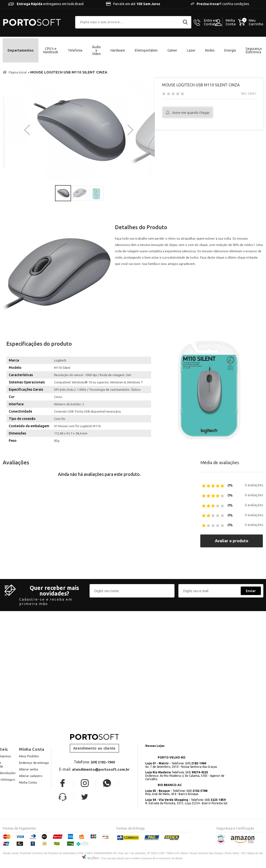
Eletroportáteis (146, 50)
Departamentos (21, 50)
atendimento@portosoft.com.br (101, 744)
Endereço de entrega (34, 737)
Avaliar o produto (232, 515)
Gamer (172, 50)
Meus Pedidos (29, 730)
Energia (230, 50)
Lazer (191, 50)
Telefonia (75, 50)
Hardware (118, 50)
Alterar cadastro (31, 750)
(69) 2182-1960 (103, 737)
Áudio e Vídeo (96, 50)
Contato (211, 22)
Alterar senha (28, 743)
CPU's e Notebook (51, 50)
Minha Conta (28, 757)
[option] (40, 117)
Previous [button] (29, 117)
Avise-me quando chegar (191, 113)
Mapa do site (255, 827)
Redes (210, 50)
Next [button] (128, 117)
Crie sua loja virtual (112, 832)
